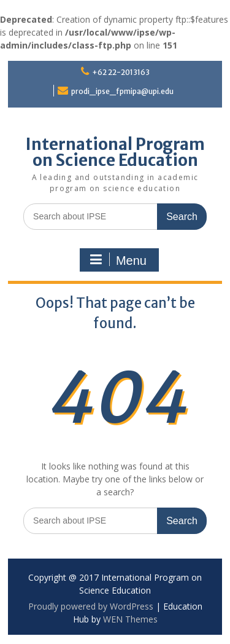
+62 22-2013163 (121, 72)
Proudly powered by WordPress (91, 606)
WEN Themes (130, 619)
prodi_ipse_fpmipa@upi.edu (122, 91)
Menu (118, 260)
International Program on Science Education (115, 152)
